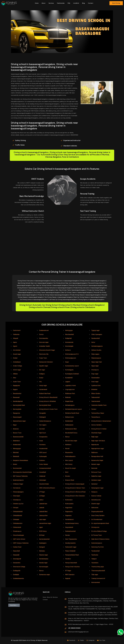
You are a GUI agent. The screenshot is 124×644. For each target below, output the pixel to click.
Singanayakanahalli (97, 512)
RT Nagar (68, 571)
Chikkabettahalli (18, 512)
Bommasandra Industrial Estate (22, 472)
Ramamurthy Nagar (97, 460)
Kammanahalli (96, 582)
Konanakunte (69, 342)
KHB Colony (43, 531)
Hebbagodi (42, 417)
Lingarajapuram (70, 389)
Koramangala (69, 346)
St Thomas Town (97, 535)
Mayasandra (69, 452)
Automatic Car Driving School (45, 305)
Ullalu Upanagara (97, 334)
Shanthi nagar (96, 504)
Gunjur (41, 378)
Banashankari (17, 393)
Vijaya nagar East (96, 362)
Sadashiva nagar (96, 476)
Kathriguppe (69, 330)
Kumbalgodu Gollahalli (72, 374)
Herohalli (42, 429)
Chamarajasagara (18, 492)
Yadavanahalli (95, 397)
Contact (91, 3)
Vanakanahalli (95, 338)
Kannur (41, 571)
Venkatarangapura (97, 346)
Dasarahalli (16, 551)
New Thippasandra (71, 539)
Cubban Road (17, 547)
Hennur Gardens (96, 425)
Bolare (15, 464)
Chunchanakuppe (18, 535)
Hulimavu (42, 460)
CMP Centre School (19, 539)
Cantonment (17, 330)
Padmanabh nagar (71, 547)
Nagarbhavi (69, 508)
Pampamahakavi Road (72, 555)
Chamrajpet (16, 496)
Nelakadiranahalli (70, 531)
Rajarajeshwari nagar (98, 449)
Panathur (68, 559)
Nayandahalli (69, 527)
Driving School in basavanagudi (75, 484)
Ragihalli (68, 578)
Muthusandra (69, 504)
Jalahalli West (43, 512)
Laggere (68, 382)
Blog (84, 3)
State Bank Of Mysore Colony (100, 539)
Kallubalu (42, 551)
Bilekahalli (16, 456)
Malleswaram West (71, 429)
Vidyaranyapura (96, 358)
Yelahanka (16, 334)
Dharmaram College (19, 567)
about (43, 3)
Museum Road (70, 480)
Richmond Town (96, 472)
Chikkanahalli (17, 527)
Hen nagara (43, 425)
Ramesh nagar (96, 464)
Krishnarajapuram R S (72, 354)
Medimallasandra (70, 456)
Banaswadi (16, 397)
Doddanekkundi (44, 330)
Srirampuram (95, 527)
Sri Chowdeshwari (97, 519)
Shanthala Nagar (96, 433)
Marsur (67, 437)
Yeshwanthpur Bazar (98, 413)
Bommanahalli (17, 468)
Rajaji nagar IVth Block (98, 441)
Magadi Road (69, 401)
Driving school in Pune (60, 307)
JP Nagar (42, 492)
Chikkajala (16, 519)
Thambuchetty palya (98, 567)
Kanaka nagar (43, 563)
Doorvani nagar (44, 342)
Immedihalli (42, 472)
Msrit (67, 472)
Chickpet (16, 508)
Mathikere (68, 445)
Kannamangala (44, 567)
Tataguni (94, 559)
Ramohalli (94, 468)
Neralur (68, 535)
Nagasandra (69, 512)
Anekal (15, 358)
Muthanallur (69, 500)
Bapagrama (16, 413)
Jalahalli (42, 508)
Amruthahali (17, 350)
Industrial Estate (44, 484)
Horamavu (42, 445)
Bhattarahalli (17, 445)
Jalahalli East (43, 504)
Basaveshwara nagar (19, 421)
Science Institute (96, 496)
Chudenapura (17, 531)
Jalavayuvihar (43, 515)
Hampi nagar (43, 386)
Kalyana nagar (43, 555)
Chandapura (17, 500)
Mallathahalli (69, 421)
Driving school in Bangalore (92, 305)
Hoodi (41, 441)
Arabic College (17, 366)
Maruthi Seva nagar (71, 441)
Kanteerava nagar (45, 575)
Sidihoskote (95, 508)
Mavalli (67, 449)
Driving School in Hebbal (99, 429)
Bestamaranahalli (18, 437)
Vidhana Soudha (96, 350)
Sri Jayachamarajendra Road (100, 523)
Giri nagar (42, 370)
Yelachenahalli (96, 401)
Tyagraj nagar (95, 330)
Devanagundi (17, 559)
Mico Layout (69, 460)
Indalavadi (42, 476)
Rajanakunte (95, 445)
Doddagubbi (17, 571)
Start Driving (116, 3)
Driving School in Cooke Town (48, 409)
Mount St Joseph (71, 468)
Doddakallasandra (18, 578)
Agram (15, 346)
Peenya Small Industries (72, 567)
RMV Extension (70, 575)
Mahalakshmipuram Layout (73, 409)
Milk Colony (69, 464)
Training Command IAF (98, 578)
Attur (15, 378)
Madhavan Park (70, 393)
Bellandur (16, 429)
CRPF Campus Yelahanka (21, 543)
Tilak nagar (95, 575)
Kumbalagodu (69, 370)
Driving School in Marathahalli (48, 397)
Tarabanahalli (95, 551)
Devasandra (17, 563)
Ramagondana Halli (97, 456)
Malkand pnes (69, 417)
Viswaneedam (95, 378)
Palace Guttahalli (70, 551)
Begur (15, 425)
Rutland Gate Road (45, 393)
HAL (40, 382)
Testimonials (61, 3)
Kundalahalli (69, 378)
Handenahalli (43, 389)
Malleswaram (69, 425)
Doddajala (16, 575)
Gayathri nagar (44, 366)
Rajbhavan (95, 452)
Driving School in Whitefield (47, 401)
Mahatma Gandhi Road (72, 413)
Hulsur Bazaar (44, 464)
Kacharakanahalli (44, 539)
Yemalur (94, 409)
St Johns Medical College (99, 531)
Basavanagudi (17, 417)
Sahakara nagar (96, 480)
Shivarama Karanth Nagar (47, 350)
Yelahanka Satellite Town (99, 405)
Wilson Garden (96, 393)
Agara (15, 342)
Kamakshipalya (44, 559)
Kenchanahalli (69, 334)
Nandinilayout (69, 519)
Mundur (68, 476)
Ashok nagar (17, 370)
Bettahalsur (16, 441)
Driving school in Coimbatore (83, 307)
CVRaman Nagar (18, 484)
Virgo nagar (95, 374)
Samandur (94, 484)
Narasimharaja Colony (72, 523)
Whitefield (94, 389)
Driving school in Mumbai (69, 305)
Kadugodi (42, 547)
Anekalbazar (17, 362)
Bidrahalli (16, 452)
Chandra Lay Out (18, 504)
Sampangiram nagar (97, 488)
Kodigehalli (68, 338)
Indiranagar (43, 480)
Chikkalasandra (18, 523)
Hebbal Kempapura (45, 421)
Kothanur (68, 350)
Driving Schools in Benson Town (75, 488)
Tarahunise (95, 555)
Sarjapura (94, 492)
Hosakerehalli (43, 449)
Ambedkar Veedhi (44, 346)
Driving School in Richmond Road (75, 492)
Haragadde (42, 413)
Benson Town (17, 433)
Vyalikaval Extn (96, 386)
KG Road (42, 535)
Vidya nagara (95, 354)
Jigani (41, 527)
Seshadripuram (96, 500)
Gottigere (42, 374)
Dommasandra (44, 338)
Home (37, 3)
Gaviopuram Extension (46, 362)
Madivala (68, 397)
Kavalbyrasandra (70, 543)
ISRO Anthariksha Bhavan (47, 488)
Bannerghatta (17, 409)
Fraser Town (43, 358)
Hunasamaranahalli (45, 468)
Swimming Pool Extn (98, 547)
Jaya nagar (43, 519)
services (51, 3)
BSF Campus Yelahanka (20, 476)
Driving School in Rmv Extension (75, 496)
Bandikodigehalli (18, 401)
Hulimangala (43, 456)
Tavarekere (95, 563)
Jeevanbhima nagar (45, 523)
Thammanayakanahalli (98, 571)
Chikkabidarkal (17, 515)
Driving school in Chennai (39, 307)
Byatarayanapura (18, 480)
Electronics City (44, 354)
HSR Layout (43, 452)
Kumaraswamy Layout (72, 366)
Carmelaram (17, 488)
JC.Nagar (42, 496)
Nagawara (68, 515)
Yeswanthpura (96, 417)
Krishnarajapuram (71, 358)
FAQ (69, 3)
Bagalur (15, 389)
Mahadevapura (70, 405)
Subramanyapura (97, 543)
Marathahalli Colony (71, 433)
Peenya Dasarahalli (71, 563)
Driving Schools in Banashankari (101, 421)
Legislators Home (70, 386)
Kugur (67, 362)
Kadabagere (43, 543)
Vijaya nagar (95, 366)
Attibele (15, 374)
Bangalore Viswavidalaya (20, 460)
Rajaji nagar (95, 437)
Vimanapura (95, 370)
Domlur (41, 334)
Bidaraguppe (17, 449)
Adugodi (15, 338)
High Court (42, 433)
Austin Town (17, 382)
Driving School (25, 305)
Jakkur (41, 500)
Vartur (93, 342)
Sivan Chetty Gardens (98, 515)
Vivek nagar (95, 382)
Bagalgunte (16, 386)
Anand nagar (17, 354)
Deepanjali (16, 555)
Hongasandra (43, 437)
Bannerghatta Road (19, 405)
